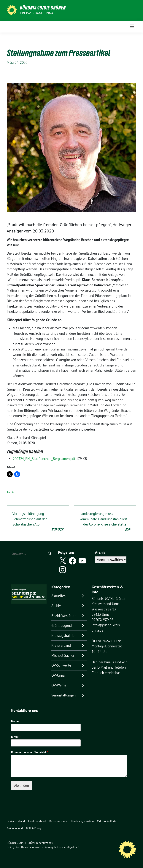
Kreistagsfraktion (64, 636)
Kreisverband (61, 645)
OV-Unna (58, 675)
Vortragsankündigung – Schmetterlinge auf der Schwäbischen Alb (38, 522)
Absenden (22, 785)
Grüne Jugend (62, 625)
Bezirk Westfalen (64, 616)
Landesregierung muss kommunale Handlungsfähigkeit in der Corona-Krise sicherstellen (105, 522)
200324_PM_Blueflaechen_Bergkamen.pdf (44, 459)
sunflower (35, 847)
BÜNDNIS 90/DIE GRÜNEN (43, 8)
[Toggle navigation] (132, 26)
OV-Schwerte (61, 665)
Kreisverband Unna (37, 13)
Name (16, 721)
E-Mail (16, 737)
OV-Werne (59, 685)
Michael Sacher (63, 655)
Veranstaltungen (63, 695)
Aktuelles (58, 596)
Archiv (10, 492)
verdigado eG (71, 847)
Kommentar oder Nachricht (30, 752)
